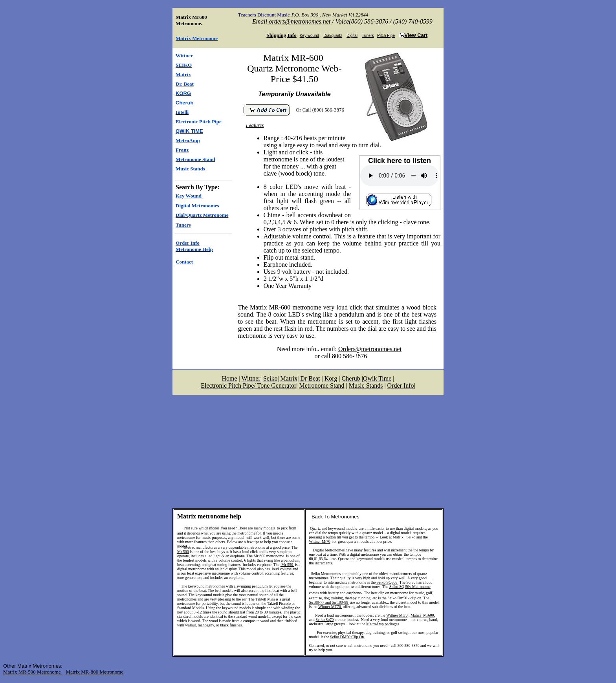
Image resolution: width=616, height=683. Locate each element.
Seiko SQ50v (387, 582)
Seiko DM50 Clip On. (347, 637)
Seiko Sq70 (324, 620)
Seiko (411, 537)
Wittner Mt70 (319, 541)
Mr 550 (287, 565)
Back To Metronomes (335, 517)
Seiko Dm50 (398, 598)
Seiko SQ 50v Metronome (410, 587)
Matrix (398, 537)
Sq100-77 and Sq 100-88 (329, 602)
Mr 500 (183, 552)
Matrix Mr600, (423, 615)
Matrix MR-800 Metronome (95, 672)
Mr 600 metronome (269, 556)
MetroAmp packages (383, 624)
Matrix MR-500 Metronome (33, 672)
